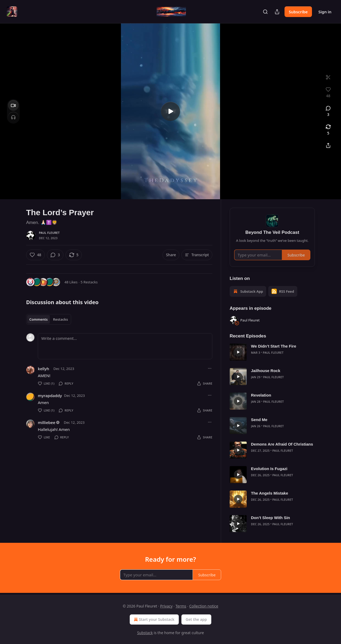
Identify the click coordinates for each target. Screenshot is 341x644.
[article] (272, 352)
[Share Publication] (277, 12)
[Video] (13, 105)
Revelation (261, 395)
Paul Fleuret (49, 233)
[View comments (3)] (328, 111)
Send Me (259, 420)
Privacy (166, 606)
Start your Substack (154, 619)
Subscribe (298, 12)
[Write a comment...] (125, 346)
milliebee (47, 422)
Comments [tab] (38, 319)
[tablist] (49, 319)
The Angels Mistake (269, 493)
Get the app (196, 619)
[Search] (265, 12)
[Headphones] (13, 117)
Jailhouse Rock (266, 371)
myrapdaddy (50, 396)
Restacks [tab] (60, 319)
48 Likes (71, 282)
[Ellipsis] (210, 368)
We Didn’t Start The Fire (274, 346)
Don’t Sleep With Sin (271, 518)
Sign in (325, 12)
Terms (181, 606)
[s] (170, 111)
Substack (145, 633)
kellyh (43, 369)
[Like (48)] (35, 255)
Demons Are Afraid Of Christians (282, 444)
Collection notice (204, 606)
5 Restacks (89, 282)
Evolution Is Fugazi (269, 469)
